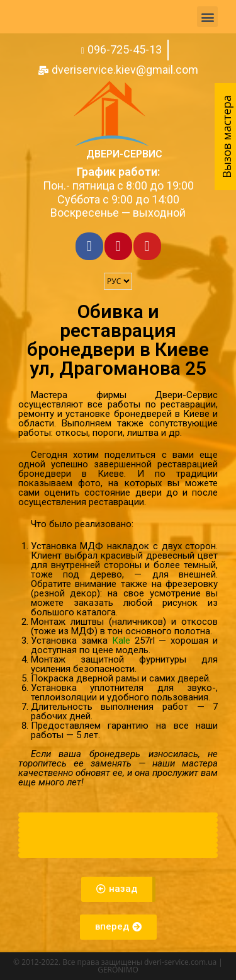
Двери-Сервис (124, 154)
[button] (207, 17)
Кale (121, 641)
